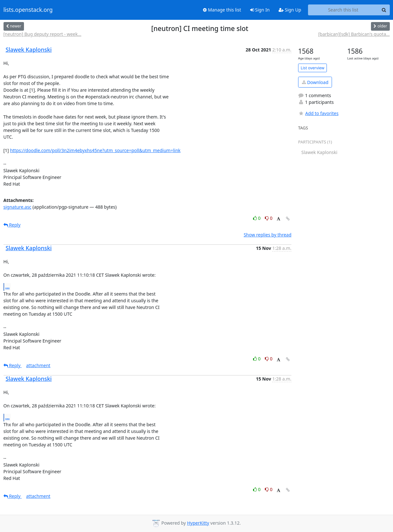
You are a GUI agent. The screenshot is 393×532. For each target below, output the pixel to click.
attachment (38, 365)
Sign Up (290, 10)
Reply (12, 225)
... (8, 287)
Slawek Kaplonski (29, 50)
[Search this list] (343, 10)
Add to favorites (318, 113)
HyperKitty (198, 523)
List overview (312, 68)
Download (315, 82)
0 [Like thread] (257, 218)
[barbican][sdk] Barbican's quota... (354, 34)
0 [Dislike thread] (269, 218)
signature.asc (18, 207)
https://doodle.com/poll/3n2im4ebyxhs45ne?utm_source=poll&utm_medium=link (95, 150)
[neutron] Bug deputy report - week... (42, 34)
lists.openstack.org (28, 10)
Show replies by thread (268, 235)
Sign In (260, 10)
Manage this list (222, 10)
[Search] (384, 10)
